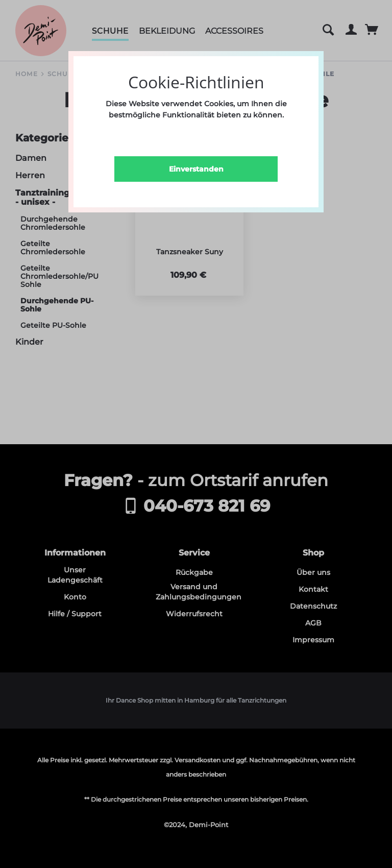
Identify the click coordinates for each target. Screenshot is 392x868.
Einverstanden (196, 169)
